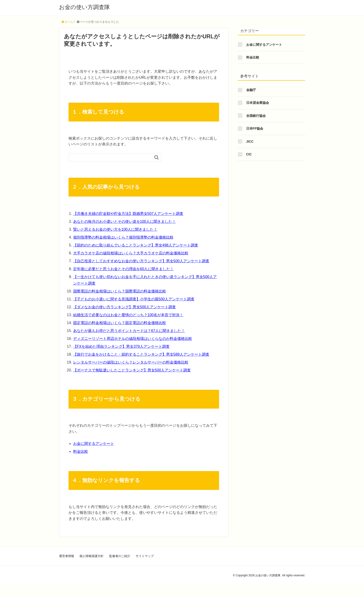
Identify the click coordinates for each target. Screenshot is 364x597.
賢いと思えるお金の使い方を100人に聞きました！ (115, 229)
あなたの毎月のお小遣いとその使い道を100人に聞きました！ (125, 221)
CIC (249, 154)
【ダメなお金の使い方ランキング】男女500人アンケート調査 (125, 307)
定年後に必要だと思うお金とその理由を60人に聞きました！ (124, 269)
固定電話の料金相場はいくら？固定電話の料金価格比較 (120, 323)
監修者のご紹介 (120, 556)
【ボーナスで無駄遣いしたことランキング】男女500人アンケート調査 (132, 370)
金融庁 (251, 90)
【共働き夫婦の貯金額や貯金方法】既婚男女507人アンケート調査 (128, 214)
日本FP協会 (255, 128)
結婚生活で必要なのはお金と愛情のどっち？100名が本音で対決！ (128, 315)
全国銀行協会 (256, 116)
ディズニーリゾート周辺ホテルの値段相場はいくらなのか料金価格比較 (133, 339)
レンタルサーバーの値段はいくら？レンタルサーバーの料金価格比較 (131, 362)
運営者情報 (67, 556)
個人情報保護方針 (92, 556)
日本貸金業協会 (258, 103)
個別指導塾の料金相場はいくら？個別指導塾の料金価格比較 (123, 237)
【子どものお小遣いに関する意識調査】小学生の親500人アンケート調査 (134, 299)
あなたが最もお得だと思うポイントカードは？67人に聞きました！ (129, 331)
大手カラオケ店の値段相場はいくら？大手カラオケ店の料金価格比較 (131, 253)
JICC (250, 141)
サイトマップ (145, 556)
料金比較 (81, 451)
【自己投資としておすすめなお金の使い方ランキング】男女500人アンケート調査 (141, 261)
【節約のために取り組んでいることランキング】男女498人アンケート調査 (136, 245)
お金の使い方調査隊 (84, 7)
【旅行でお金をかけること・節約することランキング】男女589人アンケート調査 (141, 354)
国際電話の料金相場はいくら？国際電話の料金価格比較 (120, 291)
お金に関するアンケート (94, 444)
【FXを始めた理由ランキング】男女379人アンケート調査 (121, 346)
